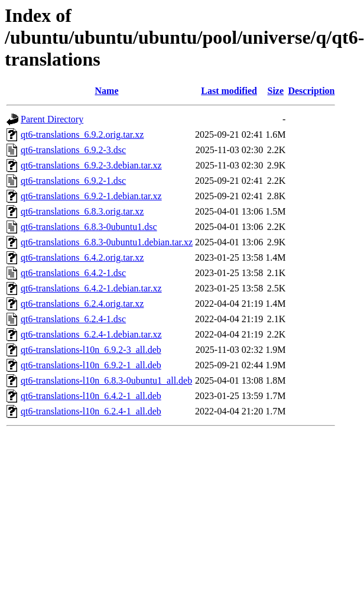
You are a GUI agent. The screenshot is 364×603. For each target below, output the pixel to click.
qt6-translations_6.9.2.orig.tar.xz (82, 134)
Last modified (229, 91)
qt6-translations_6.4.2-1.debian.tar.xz (91, 288)
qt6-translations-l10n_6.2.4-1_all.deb (91, 411)
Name (107, 91)
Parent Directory (52, 119)
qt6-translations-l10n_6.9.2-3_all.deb (91, 350)
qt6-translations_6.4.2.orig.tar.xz (82, 257)
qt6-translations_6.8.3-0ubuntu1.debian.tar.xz (107, 242)
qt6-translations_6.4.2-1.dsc (73, 273)
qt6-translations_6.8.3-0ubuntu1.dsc (89, 227)
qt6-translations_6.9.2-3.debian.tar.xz (91, 165)
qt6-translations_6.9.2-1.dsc (73, 181)
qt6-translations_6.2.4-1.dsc (73, 319)
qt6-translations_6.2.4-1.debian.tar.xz (91, 334)
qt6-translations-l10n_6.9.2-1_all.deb (91, 365)
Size (276, 91)
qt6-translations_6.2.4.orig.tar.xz (82, 304)
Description (311, 91)
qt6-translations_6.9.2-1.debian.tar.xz (91, 196)
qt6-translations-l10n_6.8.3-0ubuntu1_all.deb (106, 380)
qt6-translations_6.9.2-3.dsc (73, 150)
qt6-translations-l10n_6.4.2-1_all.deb (91, 396)
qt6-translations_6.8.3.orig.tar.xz (82, 211)
